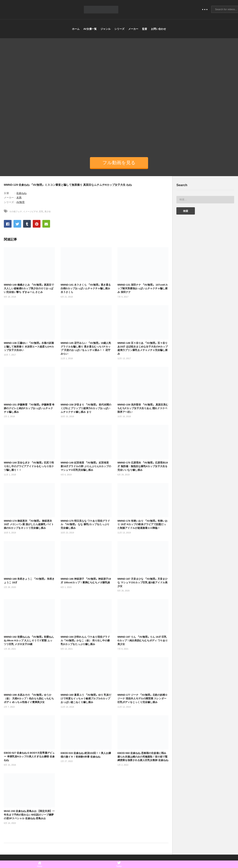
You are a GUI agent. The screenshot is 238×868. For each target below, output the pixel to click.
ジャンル (106, 29)
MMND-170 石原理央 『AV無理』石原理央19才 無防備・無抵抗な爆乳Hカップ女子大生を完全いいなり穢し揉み (143, 466)
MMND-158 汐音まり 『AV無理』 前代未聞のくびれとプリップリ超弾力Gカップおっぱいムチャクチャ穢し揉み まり (86, 408)
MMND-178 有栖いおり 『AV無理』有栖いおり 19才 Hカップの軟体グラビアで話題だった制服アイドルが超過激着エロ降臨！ (142, 524)
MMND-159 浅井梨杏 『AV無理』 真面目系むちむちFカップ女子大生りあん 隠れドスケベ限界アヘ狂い (143, 408)
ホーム (76, 29)
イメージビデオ (31, 211)
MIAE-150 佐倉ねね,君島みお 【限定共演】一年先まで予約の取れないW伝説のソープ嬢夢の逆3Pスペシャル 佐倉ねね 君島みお (29, 815)
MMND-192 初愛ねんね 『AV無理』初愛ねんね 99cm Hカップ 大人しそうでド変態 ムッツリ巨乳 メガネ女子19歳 (29, 640)
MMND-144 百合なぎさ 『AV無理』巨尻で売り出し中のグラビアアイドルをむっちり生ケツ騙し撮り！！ (29, 466)
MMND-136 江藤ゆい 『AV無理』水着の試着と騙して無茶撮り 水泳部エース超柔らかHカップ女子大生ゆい (29, 347)
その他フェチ (16, 211)
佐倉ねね (21, 193)
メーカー (133, 29)
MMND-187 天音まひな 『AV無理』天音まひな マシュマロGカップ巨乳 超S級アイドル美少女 (142, 582)
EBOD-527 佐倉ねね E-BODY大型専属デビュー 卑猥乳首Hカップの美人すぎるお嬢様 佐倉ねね (29, 756)
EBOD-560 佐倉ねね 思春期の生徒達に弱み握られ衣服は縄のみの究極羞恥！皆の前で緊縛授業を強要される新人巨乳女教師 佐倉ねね (143, 757)
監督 (145, 29)
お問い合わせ (158, 29)
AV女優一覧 (90, 29)
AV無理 (20, 202)
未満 (19, 198)
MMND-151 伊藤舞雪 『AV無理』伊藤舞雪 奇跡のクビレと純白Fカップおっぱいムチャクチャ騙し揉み (29, 408)
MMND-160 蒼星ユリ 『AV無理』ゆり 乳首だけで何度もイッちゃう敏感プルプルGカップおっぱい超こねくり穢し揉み (86, 698)
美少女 (48, 211)
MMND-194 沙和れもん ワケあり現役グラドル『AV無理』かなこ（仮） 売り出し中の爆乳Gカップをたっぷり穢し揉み (85, 640)
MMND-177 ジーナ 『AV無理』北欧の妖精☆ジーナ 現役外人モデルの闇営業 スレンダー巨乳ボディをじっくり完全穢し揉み (142, 698)
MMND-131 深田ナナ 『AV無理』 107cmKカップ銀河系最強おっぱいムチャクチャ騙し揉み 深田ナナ (143, 288)
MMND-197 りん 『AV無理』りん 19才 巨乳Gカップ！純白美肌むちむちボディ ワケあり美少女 (143, 640)
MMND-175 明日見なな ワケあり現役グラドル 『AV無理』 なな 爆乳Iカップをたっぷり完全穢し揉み (85, 524)
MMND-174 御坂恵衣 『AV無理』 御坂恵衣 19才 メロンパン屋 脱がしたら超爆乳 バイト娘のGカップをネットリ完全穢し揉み (29, 524)
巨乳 (41, 211)
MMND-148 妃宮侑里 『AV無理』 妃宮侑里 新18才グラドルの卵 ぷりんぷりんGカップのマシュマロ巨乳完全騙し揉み (86, 466)
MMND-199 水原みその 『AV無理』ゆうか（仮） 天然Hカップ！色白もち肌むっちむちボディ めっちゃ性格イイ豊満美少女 (29, 698)
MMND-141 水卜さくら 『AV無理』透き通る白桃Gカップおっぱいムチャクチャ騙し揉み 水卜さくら (86, 288)
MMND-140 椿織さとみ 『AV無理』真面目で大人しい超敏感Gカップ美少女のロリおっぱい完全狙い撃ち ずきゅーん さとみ (29, 288)
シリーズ (119, 29)
